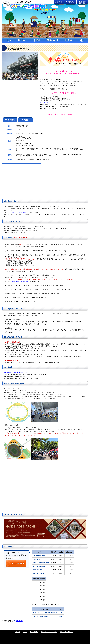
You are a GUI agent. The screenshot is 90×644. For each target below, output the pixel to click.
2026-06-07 (19, 621)
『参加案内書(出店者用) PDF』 (20, 281)
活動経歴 (18, 632)
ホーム (9, 41)
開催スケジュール (53, 41)
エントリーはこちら (46, 103)
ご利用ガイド (23, 41)
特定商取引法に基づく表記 (49, 632)
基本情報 (10, 120)
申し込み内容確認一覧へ (82, 2)
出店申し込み (16, 563)
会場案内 (37, 41)
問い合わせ (69, 41)
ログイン (59, 2)
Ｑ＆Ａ (82, 41)
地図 (26, 120)
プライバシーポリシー (66, 632)
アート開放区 (34, 632)
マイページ (71, 2)
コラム (25, 632)
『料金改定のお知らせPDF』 (18, 212)
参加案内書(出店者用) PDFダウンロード (16, 372)
